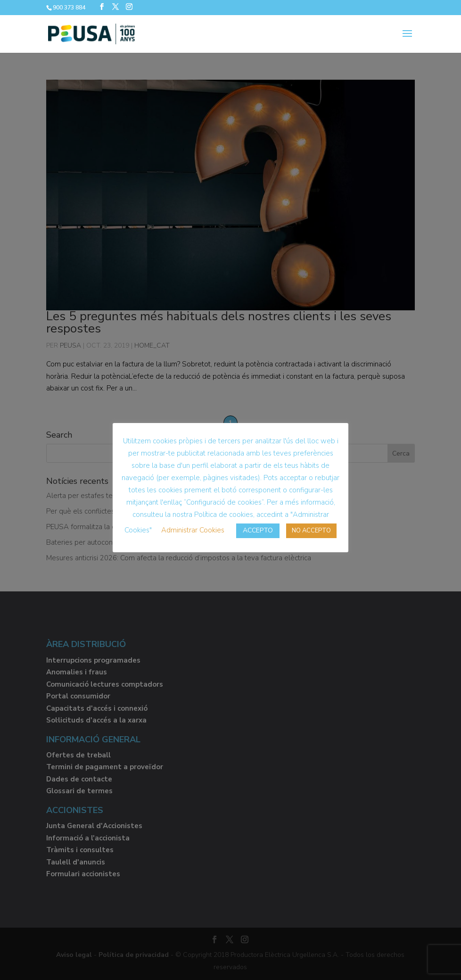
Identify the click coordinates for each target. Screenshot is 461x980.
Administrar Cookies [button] (193, 530)
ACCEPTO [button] (258, 530)
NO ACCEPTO (311, 531)
